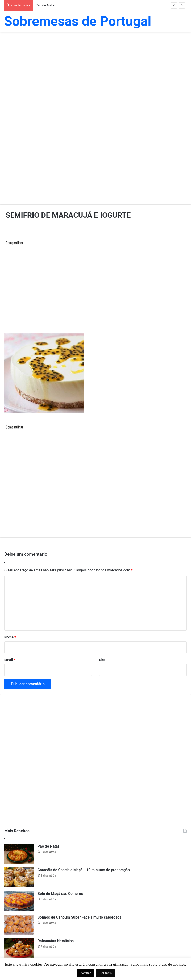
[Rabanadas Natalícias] (19, 948)
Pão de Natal (45, 5)
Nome (10, 637)
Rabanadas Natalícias (56, 941)
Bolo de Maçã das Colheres (60, 894)
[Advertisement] (95, 74)
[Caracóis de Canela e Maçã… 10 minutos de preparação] (19, 877)
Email (10, 660)
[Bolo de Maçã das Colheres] (19, 901)
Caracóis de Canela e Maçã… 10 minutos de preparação (84, 870)
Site (102, 660)
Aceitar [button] (86, 973)
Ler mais (106, 973)
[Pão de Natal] (19, 854)
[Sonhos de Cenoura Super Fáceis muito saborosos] (19, 925)
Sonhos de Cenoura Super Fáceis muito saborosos (79, 917)
